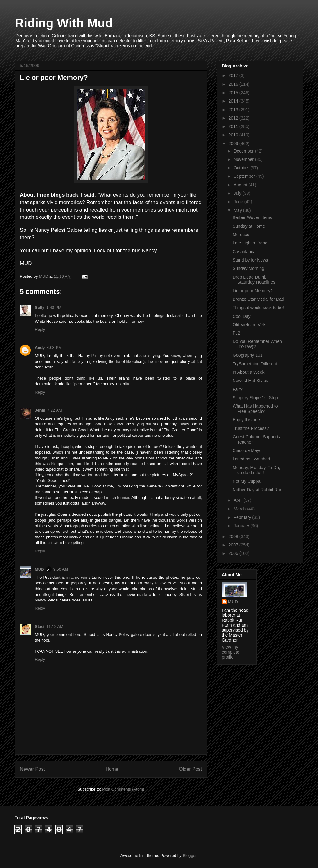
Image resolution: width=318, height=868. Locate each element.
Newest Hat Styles (250, 381)
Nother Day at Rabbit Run (257, 490)
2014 (234, 101)
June (239, 202)
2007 (234, 545)
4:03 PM (54, 347)
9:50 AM (61, 569)
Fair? (238, 389)
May (238, 210)
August (241, 185)
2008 (234, 537)
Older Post (190, 769)
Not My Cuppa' (247, 481)
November (244, 159)
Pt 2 (236, 333)
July (238, 193)
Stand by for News (250, 260)
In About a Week (248, 372)
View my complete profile (231, 652)
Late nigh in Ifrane (250, 243)
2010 (234, 135)
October (242, 168)
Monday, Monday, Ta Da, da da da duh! (256, 470)
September (245, 176)
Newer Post (32, 769)
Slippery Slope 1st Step (255, 398)
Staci (40, 626)
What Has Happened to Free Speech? (255, 409)
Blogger (189, 855)
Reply (40, 329)
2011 (234, 126)
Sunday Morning (248, 268)
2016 (234, 84)
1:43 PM (54, 307)
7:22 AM (55, 410)
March (240, 509)
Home (112, 769)
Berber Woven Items (252, 217)
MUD (39, 569)
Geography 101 (248, 355)
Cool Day (242, 316)
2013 (234, 110)
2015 (234, 93)
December (244, 151)
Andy (40, 347)
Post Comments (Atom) (123, 789)
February (243, 517)
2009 (234, 144)
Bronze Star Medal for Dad (258, 299)
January (242, 526)
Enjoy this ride (246, 420)
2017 (234, 75)
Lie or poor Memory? (253, 291)
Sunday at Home (249, 226)
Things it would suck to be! (258, 308)
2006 (234, 553)
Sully (40, 307)
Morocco (241, 235)
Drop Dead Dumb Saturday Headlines (254, 280)
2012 (234, 118)
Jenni (40, 410)
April (238, 500)
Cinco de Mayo (247, 450)
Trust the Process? (251, 428)
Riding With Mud (64, 23)
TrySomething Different (255, 364)
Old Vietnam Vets (249, 325)
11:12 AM (55, 626)
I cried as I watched (251, 459)
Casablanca (244, 252)
